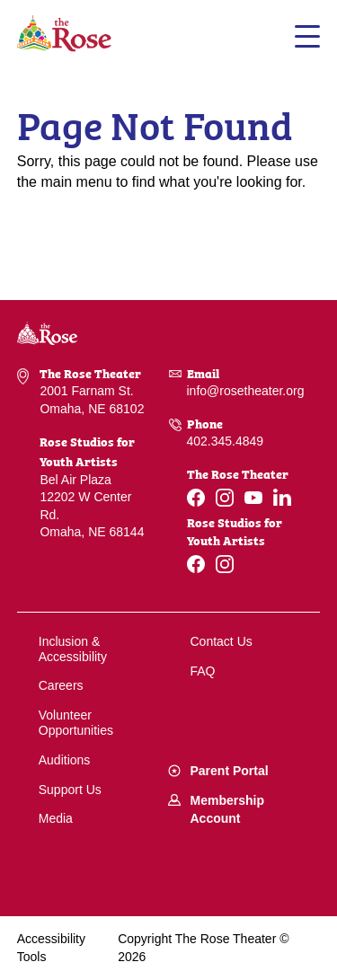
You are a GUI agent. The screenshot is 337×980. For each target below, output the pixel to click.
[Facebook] (196, 498)
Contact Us (222, 641)
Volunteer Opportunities (76, 723)
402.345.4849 (226, 441)
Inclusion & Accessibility (73, 649)
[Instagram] (225, 498)
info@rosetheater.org (246, 391)
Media (56, 818)
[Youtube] (253, 498)
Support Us (70, 790)
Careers (61, 685)
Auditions (65, 760)
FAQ (203, 671)
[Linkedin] (282, 497)
